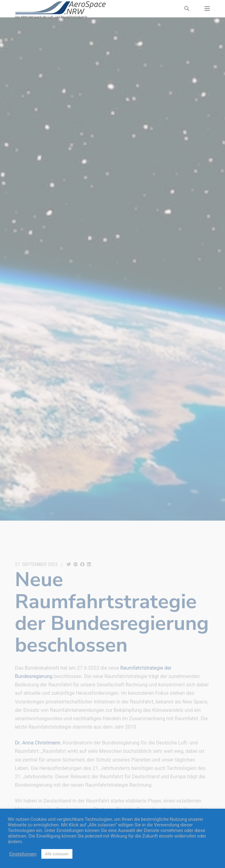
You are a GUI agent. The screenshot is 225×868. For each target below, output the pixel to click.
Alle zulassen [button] (57, 854)
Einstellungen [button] (23, 854)
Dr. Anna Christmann (38, 743)
